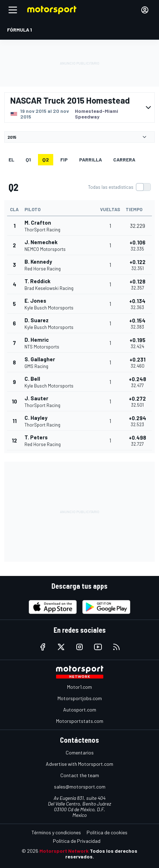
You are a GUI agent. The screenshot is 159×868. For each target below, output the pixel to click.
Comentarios (80, 752)
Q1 (28, 160)
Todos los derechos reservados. (102, 854)
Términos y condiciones (56, 832)
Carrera (124, 160)
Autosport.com (80, 710)
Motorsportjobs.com (80, 698)
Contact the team (80, 775)
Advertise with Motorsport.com (79, 764)
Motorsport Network (64, 851)
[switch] (119, 187)
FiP (64, 160)
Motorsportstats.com (80, 721)
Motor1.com (79, 687)
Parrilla (91, 160)
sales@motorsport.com (80, 787)
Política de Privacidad (77, 841)
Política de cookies (107, 832)
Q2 (46, 160)
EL (11, 160)
